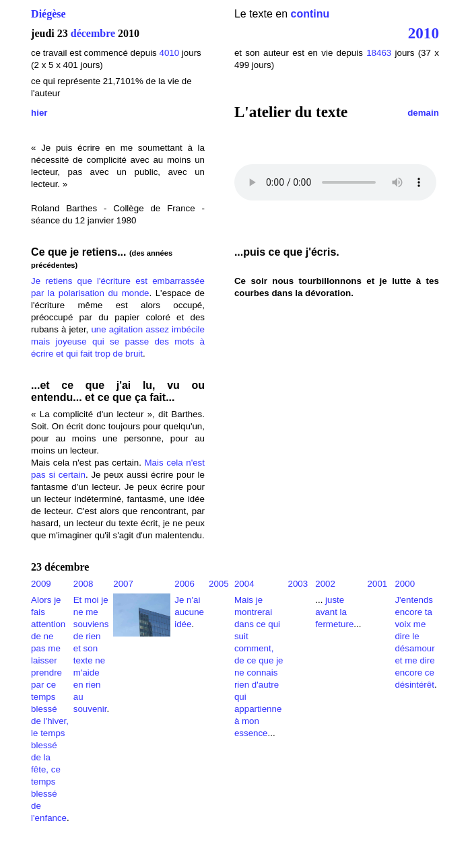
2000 (405, 584)
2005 (219, 584)
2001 (378, 584)
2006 (184, 584)
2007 (123, 584)
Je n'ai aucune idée (189, 612)
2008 (83, 584)
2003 (298, 584)
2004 (244, 584)
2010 (424, 33)
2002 (325, 584)
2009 (41, 584)
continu (310, 14)
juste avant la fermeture (334, 612)
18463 (379, 53)
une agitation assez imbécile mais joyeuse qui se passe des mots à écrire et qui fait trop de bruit (118, 341)
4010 (169, 53)
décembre (93, 33)
